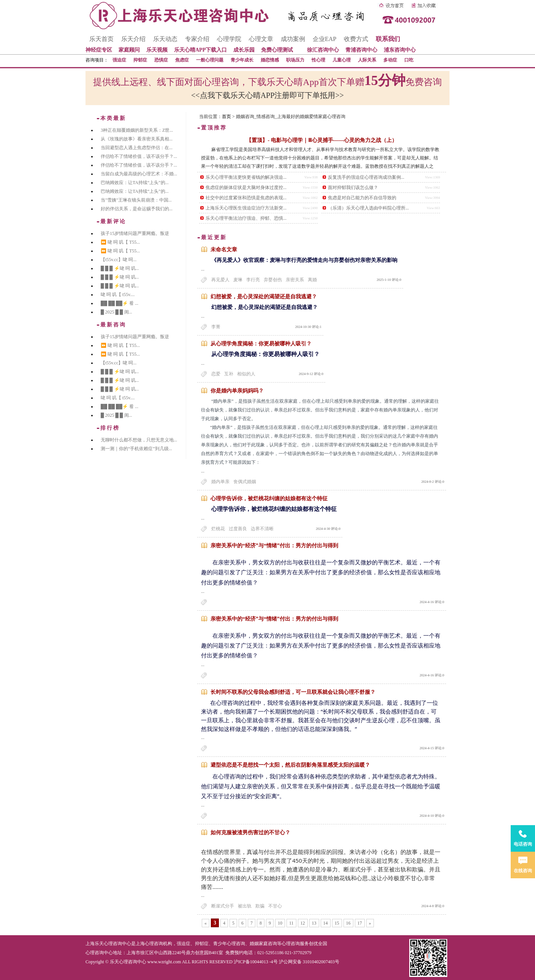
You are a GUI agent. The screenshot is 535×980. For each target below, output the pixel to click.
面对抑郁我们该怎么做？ (353, 187)
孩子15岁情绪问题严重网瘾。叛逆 (135, 233)
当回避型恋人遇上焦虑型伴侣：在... (137, 148)
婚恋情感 (270, 60)
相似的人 (246, 374)
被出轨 (245, 906)
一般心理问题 (210, 60)
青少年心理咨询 (229, 944)
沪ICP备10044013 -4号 (256, 962)
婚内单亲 (220, 482)
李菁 (216, 327)
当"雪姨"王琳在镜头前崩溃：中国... (136, 200)
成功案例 (293, 39)
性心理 (318, 60)
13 (314, 923)
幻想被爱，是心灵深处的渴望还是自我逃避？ (264, 297)
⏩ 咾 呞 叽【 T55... (120, 242)
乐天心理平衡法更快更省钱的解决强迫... (246, 177)
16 (348, 923)
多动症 (390, 60)
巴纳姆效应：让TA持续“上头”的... (135, 183)
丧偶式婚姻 (245, 482)
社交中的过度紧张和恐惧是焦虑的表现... (246, 198)
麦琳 (238, 280)
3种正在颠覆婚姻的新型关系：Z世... (137, 130)
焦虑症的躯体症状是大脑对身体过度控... (246, 187)
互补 (229, 374)
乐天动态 (165, 39)
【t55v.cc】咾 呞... (119, 260)
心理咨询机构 (158, 944)
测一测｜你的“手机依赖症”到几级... (136, 449)
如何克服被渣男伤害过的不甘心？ (250, 833)
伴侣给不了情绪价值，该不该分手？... (139, 156)
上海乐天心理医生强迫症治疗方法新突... (246, 208)
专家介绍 (197, 39)
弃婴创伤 (273, 280)
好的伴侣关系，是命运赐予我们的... (137, 209)
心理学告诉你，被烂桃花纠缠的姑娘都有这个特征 (269, 499)
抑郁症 (140, 60)
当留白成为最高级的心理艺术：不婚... (139, 174)
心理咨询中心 (99, 953)
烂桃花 (218, 529)
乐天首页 (101, 39)
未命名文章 (224, 250)
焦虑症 (182, 60)
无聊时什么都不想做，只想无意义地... (139, 440)
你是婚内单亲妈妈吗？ (237, 391)
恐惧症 (161, 60)
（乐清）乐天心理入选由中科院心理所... (368, 208)
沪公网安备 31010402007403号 (309, 962)
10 (280, 923)
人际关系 (367, 60)
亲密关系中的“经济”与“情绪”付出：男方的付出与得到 (274, 546)
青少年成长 (242, 60)
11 (291, 923)
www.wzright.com (164, 962)
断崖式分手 (223, 906)
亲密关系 (295, 280)
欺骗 (260, 906)
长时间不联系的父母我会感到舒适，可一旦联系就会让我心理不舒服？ (293, 692)
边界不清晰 (262, 529)
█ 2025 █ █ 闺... (116, 312)
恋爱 (216, 374)
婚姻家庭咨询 (263, 944)
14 (326, 923)
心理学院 (229, 39)
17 (360, 923)
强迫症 (119, 60)
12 (303, 923)
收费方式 (356, 39)
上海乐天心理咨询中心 (108, 944)
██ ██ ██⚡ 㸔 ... (120, 303)
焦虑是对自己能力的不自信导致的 (362, 198)
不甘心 (275, 906)
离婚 (312, 280)
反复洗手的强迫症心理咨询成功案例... (366, 177)
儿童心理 (342, 60)
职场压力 (295, 60)
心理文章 (261, 39)
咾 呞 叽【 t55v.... (118, 295)
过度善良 (238, 529)
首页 (226, 117)
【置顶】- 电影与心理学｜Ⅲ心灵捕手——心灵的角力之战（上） (321, 140)
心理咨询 (291, 944)
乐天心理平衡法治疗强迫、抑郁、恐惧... (246, 218)
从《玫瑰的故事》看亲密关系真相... (137, 139)
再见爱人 (220, 280)
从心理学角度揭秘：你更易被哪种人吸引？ (261, 344)
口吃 (409, 60)
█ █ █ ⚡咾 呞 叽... (120, 268)
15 (337, 923)
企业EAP (324, 39)
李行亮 (253, 280)
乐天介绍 (133, 39)
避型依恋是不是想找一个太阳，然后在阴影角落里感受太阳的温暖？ (290, 765)
